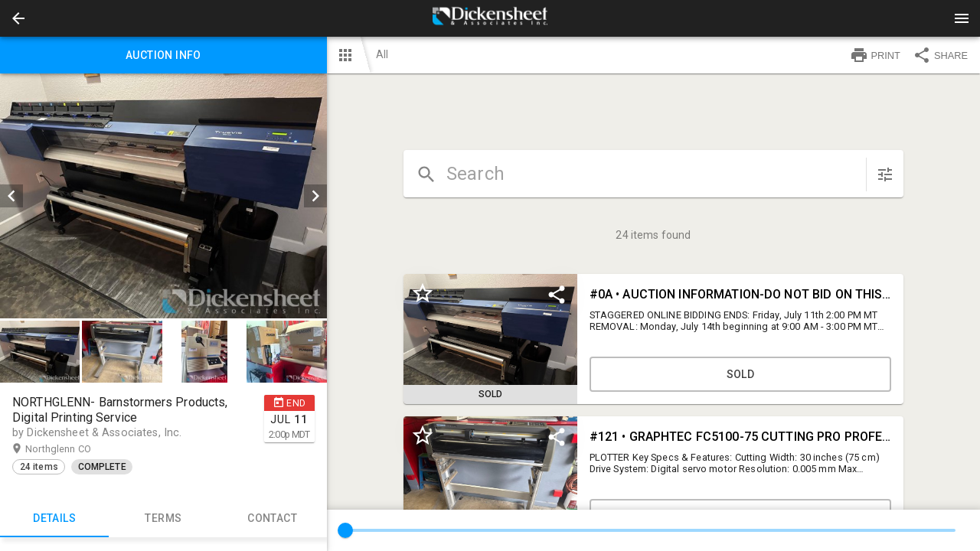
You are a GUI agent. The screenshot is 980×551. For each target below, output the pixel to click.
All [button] (382, 54)
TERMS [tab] (163, 519)
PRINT (875, 55)
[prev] (11, 196)
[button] (18, 18)
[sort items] (885, 174)
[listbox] (163, 196)
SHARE (940, 55)
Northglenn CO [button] (73, 449)
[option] (163, 196)
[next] (315, 196)
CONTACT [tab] (272, 519)
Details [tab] (54, 519)
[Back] (18, 18)
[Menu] (962, 18)
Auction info (163, 55)
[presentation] (490, 18)
